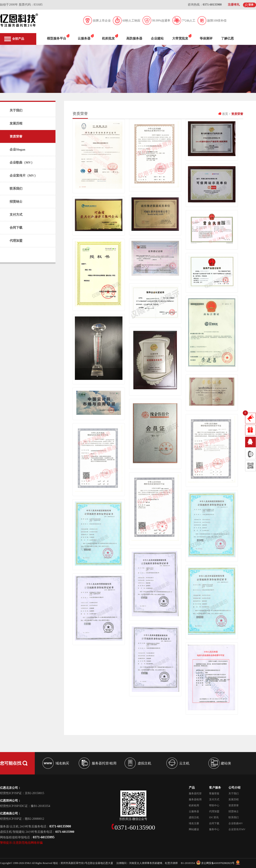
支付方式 (16, 215)
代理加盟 (16, 241)
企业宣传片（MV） (23, 176)
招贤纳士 (16, 202)
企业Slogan (17, 149)
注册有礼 (234, 5)
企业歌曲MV (236, 823)
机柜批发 (108, 38)
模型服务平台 (57, 38)
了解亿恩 (227, 38)
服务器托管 (195, 793)
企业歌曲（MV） (22, 162)
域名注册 (194, 823)
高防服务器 (134, 38)
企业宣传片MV (237, 829)
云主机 (184, 763)
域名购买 (62, 763)
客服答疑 (214, 793)
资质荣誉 (16, 136)
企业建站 (157, 38)
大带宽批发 (180, 38)
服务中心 (214, 829)
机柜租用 (194, 805)
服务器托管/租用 (104, 763)
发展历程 (16, 123)
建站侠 (226, 763)
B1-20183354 (188, 863)
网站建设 (194, 829)
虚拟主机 (144, 763)
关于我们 (16, 110)
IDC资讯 (214, 817)
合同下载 (16, 228)
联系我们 (16, 189)
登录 (251, 5)
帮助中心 (214, 805)
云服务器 (84, 38)
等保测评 (206, 38)
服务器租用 (195, 799)
